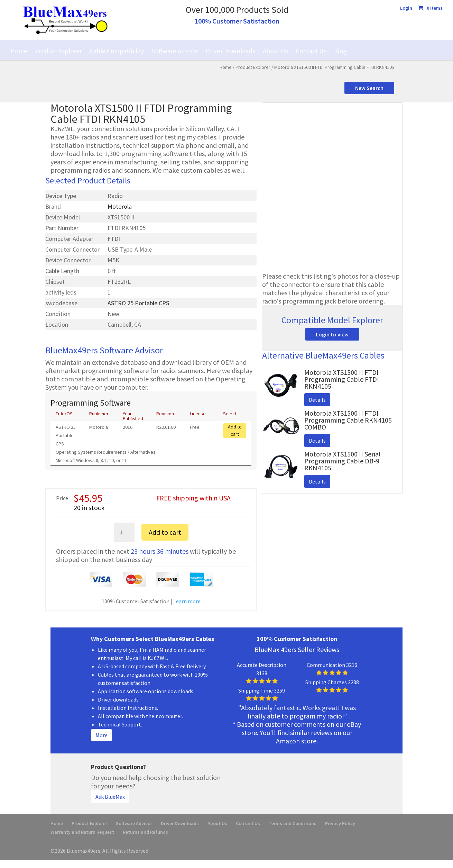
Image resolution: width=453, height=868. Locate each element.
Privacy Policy (340, 823)
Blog (340, 51)
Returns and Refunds (145, 832)
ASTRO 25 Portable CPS (138, 303)
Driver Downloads (230, 51)
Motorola (120, 206)
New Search (369, 88)
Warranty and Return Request (82, 832)
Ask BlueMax (110, 797)
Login (406, 8)
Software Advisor (175, 51)
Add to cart (235, 430)
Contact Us (311, 51)
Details (317, 400)
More (101, 735)
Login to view (332, 334)
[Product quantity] (124, 532)
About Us (275, 51)
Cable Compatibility (117, 51)
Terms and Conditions (293, 823)
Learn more (187, 601)
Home (19, 51)
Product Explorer (58, 51)
